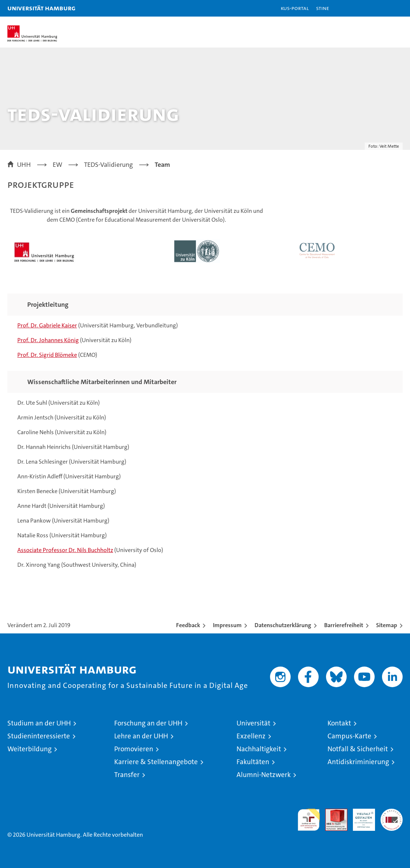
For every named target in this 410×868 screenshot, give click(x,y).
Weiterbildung (29, 749)
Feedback (188, 625)
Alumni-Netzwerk (264, 775)
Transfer (127, 775)
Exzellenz (251, 736)
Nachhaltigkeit (259, 749)
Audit (332, 813)
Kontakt (339, 723)
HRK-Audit (360, 816)
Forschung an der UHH (148, 723)
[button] (381, 8)
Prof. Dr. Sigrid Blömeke (47, 355)
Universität (253, 723)
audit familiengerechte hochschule (309, 820)
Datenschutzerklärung (283, 625)
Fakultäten (253, 762)
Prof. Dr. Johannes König (48, 340)
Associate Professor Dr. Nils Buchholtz (65, 550)
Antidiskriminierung (358, 762)
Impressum (227, 625)
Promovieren (134, 749)
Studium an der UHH (39, 723)
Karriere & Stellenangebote (156, 762)
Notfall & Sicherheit (358, 749)
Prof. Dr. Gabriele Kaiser (47, 325)
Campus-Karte (349, 736)
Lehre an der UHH (141, 736)
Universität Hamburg (41, 8)
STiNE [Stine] (323, 8)
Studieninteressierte (39, 736)
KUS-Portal (295, 8)
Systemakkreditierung (392, 813)
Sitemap (387, 625)
